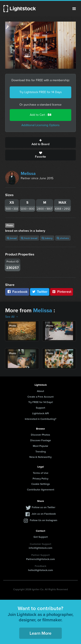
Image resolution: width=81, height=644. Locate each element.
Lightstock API (40, 413)
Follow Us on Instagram (44, 520)
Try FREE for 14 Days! (41, 402)
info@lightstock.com (40, 548)
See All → (12, 317)
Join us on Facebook (44, 514)
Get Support (41, 537)
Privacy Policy (40, 478)
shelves (63, 238)
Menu (74, 9)
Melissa (28, 173)
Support (40, 408)
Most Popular (40, 446)
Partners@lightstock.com (40, 559)
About (40, 391)
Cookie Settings (41, 484)
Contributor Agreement (41, 489)
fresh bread (29, 238)
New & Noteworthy (40, 457)
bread (12, 238)
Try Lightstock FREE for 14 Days (41, 92)
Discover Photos (40, 435)
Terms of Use (41, 473)
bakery (47, 238)
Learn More (40, 633)
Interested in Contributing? (41, 419)
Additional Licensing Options (40, 125)
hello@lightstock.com (40, 570)
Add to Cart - (41, 115)
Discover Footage (41, 440)
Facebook (17, 292)
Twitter (40, 292)
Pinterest (62, 292)
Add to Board (40, 143)
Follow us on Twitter (44, 507)
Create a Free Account (40, 397)
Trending (41, 451)
